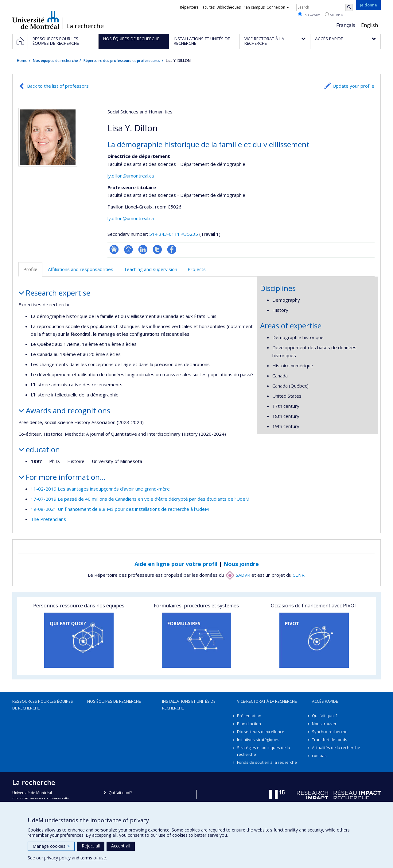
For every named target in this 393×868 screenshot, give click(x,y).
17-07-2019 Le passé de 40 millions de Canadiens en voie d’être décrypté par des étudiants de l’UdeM (140, 499)
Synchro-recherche (330, 732)
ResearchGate (114, 249)
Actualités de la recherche (336, 748)
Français (346, 25)
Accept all (121, 846)
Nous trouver (324, 724)
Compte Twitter (157, 249)
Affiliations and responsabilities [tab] (81, 269)
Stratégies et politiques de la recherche (264, 751)
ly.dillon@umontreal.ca (131, 176)
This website (309, 15)
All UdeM (334, 15)
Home (22, 61)
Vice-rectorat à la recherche (267, 701)
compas (319, 755)
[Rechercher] (349, 7)
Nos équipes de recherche (55, 61)
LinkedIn (143, 249)
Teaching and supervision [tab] (150, 269)
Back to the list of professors (58, 86)
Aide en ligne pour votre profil (176, 564)
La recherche (85, 26)
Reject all (91, 846)
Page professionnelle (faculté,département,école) (128, 249)
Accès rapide (325, 701)
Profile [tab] (30, 269)
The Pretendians (48, 519)
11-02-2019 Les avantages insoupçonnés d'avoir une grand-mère (100, 489)
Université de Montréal (36, 20)
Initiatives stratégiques (258, 740)
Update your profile (353, 86)
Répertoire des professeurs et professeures (122, 61)
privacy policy (57, 858)
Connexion (278, 7)
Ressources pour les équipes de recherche (43, 705)
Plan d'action (249, 724)
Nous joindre (241, 564)
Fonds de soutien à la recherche (267, 762)
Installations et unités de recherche (189, 705)
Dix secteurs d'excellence (261, 732)
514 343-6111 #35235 (174, 234)
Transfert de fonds (330, 740)
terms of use (93, 858)
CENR (299, 575)
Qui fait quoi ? (325, 716)
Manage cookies (51, 846)
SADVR (238, 575)
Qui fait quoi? (120, 793)
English (370, 25)
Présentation (249, 716)
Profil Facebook (172, 249)
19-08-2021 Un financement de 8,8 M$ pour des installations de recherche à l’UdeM (120, 509)
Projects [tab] (197, 269)
